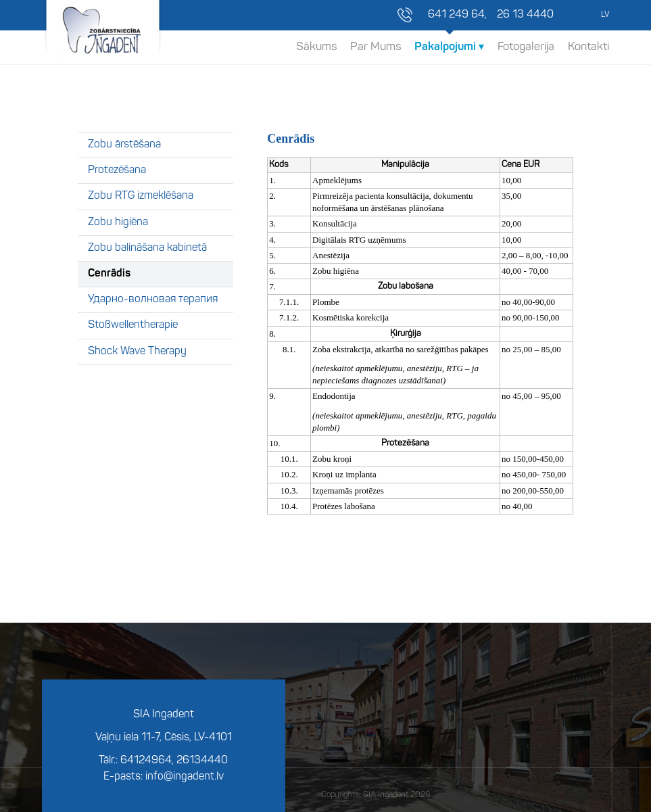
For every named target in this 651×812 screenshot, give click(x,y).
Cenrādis (109, 274)
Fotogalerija (526, 47)
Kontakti (588, 47)
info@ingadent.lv (185, 777)
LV (605, 15)
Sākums (316, 47)
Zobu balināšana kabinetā (147, 248)
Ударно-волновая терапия (153, 300)
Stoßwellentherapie (133, 325)
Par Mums (376, 47)
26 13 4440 (525, 15)
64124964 (146, 761)
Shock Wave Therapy (137, 352)
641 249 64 (456, 15)
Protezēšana (117, 170)
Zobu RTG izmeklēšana (141, 196)
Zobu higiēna (118, 222)
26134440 (202, 761)
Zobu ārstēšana (124, 145)
